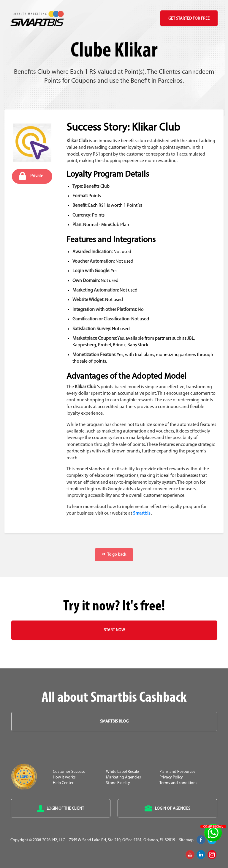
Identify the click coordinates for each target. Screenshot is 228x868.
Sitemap (186, 840)
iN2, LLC (58, 840)
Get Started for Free (189, 19)
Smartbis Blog (114, 721)
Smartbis (142, 513)
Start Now (114, 630)
